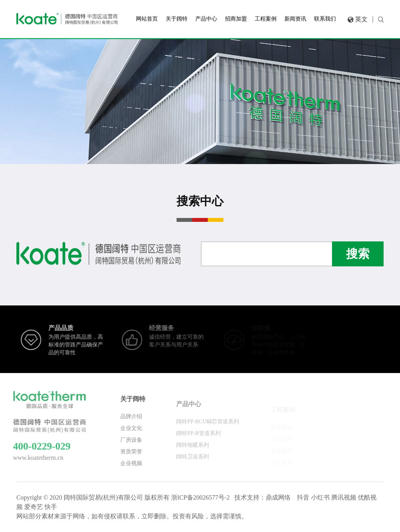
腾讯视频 (344, 497)
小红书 (320, 497)
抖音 (303, 497)
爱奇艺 (34, 507)
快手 (51, 507)
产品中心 (189, 409)
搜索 (358, 254)
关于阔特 (133, 403)
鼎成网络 (278, 497)
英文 (361, 18)
